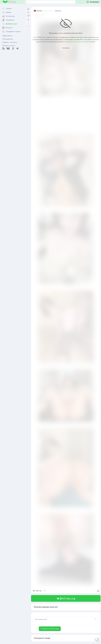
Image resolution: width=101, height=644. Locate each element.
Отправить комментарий (50, 629)
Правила (5, 42)
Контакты (13, 42)
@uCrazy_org (66, 599)
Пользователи (8, 39)
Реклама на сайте (9, 46)
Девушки (58, 11)
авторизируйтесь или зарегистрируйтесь (76, 42)
